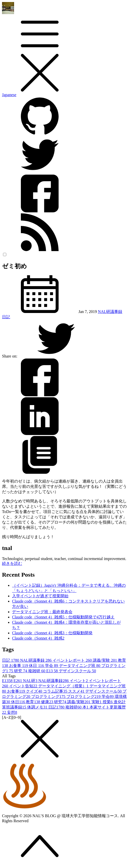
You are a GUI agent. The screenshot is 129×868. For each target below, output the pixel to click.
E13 (53, 671)
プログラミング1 (49, 697)
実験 (97, 702)
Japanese (9, 95)
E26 (18, 681)
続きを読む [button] (12, 563)
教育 (33, 702)
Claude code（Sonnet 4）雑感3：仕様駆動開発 (52, 633)
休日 (37, 666)
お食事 (19, 666)
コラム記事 (56, 691)
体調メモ (38, 707)
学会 (52, 666)
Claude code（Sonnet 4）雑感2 (38, 638)
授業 (108, 702)
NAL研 (31, 681)
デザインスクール (77, 671)
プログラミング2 (84, 697)
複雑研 (37, 671)
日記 (6, 317)
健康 (48, 702)
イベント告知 (24, 686)
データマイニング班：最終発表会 (42, 612)
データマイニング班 (80, 666)
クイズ (34, 691)
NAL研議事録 (110, 312)
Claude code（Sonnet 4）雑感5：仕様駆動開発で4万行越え (63, 617)
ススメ (77, 691)
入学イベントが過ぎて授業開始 (40, 596)
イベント (79, 681)
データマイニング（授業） (64, 686)
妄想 (12, 712)
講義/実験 (105, 660)
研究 (21, 671)
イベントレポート (73, 660)
